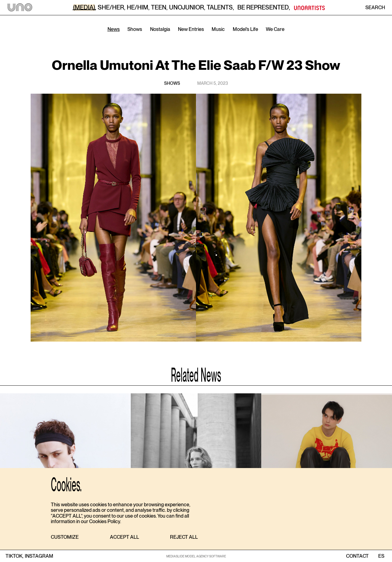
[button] (65, 537)
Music (218, 29)
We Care (275, 29)
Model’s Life (245, 29)
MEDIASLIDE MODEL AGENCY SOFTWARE (196, 556)
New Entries (191, 29)
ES (381, 556)
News (114, 29)
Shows (135, 29)
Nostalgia (160, 29)
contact (357, 556)
